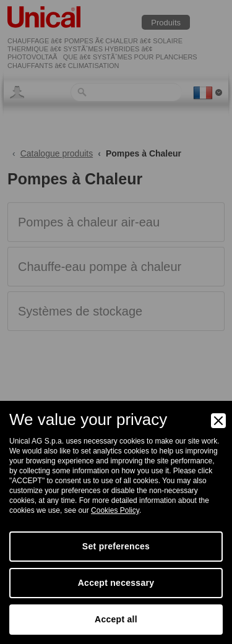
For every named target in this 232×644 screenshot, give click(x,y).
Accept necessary (116, 583)
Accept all (116, 619)
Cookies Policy (115, 510)
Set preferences (116, 546)
